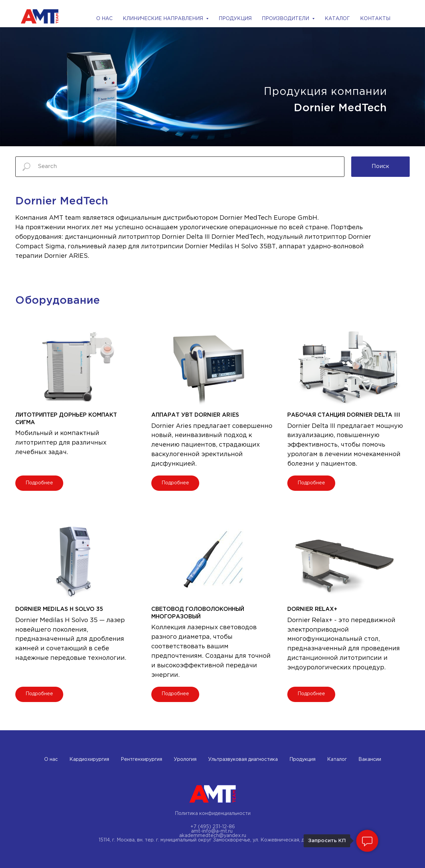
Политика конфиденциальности (213, 814)
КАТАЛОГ (337, 19)
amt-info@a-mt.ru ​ (213, 831)
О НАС (104, 19)
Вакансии (370, 759)
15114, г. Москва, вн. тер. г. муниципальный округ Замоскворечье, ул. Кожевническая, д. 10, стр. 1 (213, 840)
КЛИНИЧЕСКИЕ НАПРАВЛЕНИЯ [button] (164, 19)
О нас (51, 759)
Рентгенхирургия (141, 759)
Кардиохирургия (89, 759)
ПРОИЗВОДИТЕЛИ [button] (286, 19)
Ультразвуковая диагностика (243, 759)
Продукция (302, 759)
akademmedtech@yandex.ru (213, 836)
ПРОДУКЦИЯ (235, 19)
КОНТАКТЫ (375, 19)
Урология (185, 759)
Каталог (337, 759)
